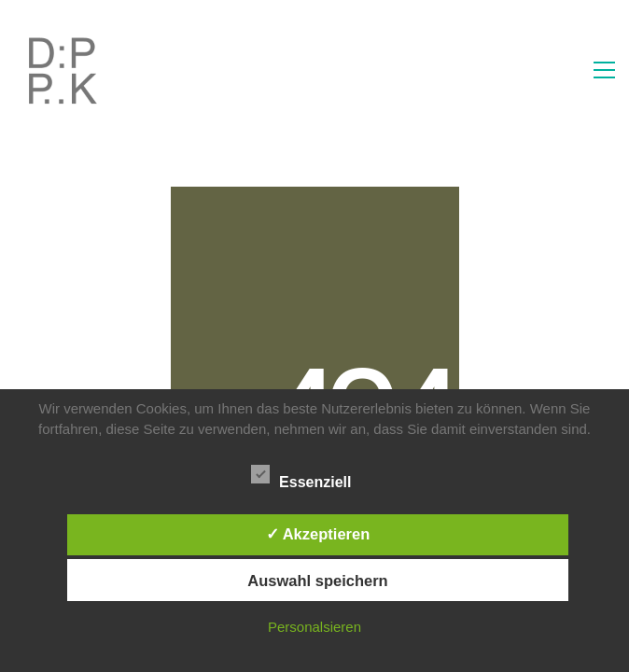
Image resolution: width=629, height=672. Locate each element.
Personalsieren (314, 627)
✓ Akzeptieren (318, 534)
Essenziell (312, 477)
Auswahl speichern (317, 581)
